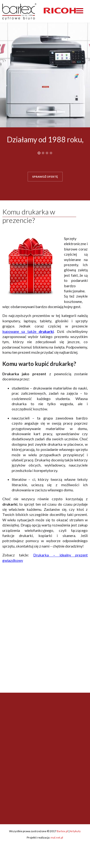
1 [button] (39, 153)
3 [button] (47, 153)
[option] (60, 11)
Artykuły (75, 831)
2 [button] (43, 153)
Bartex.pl (62, 831)
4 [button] (51, 153)
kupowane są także (28, 331)
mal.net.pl (57, 837)
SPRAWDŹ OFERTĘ (45, 177)
